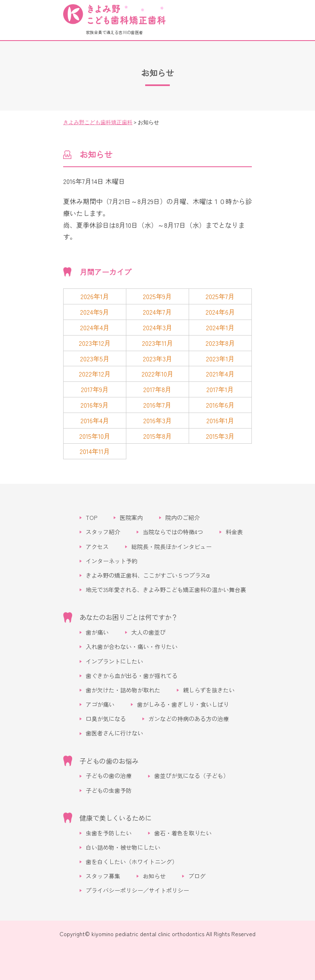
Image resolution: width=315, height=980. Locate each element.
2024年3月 (157, 327)
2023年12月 (95, 343)
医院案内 (131, 517)
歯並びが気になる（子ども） (192, 776)
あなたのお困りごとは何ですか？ (129, 617)
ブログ (197, 876)
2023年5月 (95, 358)
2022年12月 (95, 374)
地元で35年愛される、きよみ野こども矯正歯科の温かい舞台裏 (166, 590)
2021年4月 (220, 374)
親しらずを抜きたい (209, 690)
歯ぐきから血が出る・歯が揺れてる (132, 676)
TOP (91, 517)
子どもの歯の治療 (109, 776)
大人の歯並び (148, 632)
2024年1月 (220, 327)
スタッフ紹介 (103, 532)
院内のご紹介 (183, 517)
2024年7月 (157, 312)
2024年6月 (220, 312)
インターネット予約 (112, 561)
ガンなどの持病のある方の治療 (189, 719)
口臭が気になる (106, 719)
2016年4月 (95, 420)
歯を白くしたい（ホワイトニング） (132, 862)
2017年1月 (220, 389)
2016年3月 (157, 420)
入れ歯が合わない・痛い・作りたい (132, 647)
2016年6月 (220, 405)
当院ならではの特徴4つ (173, 532)
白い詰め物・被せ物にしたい (123, 847)
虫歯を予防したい (109, 833)
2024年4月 (95, 327)
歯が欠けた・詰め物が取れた (123, 690)
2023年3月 (157, 358)
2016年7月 (157, 405)
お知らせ (154, 876)
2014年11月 (95, 451)
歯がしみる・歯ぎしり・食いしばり (183, 704)
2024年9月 (95, 312)
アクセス (97, 547)
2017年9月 (95, 389)
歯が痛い (97, 632)
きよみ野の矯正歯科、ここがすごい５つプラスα (148, 575)
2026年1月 (95, 296)
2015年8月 (157, 436)
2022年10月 (157, 374)
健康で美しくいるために (116, 818)
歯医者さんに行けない (114, 733)
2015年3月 (220, 436)
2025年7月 (220, 296)
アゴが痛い (100, 704)
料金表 (234, 532)
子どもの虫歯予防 (109, 790)
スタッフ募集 (103, 876)
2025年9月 (157, 296)
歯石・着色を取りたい (183, 833)
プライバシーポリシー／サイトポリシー (137, 890)
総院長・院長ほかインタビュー (171, 547)
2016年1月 (220, 420)
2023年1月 (220, 358)
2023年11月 (157, 343)
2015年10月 (95, 436)
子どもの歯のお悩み (109, 761)
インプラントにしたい (114, 661)
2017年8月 (157, 389)
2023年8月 (220, 343)
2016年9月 (95, 405)
